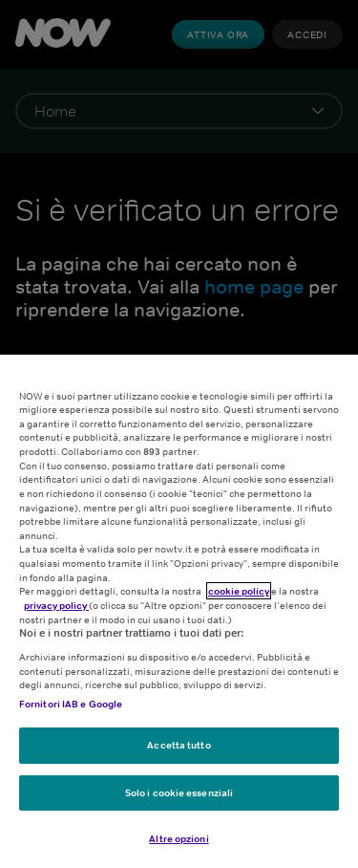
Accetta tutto (179, 745)
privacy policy (56, 605)
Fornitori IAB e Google (71, 704)
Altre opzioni (179, 838)
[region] (179, 611)
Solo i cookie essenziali (179, 792)
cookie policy (239, 591)
